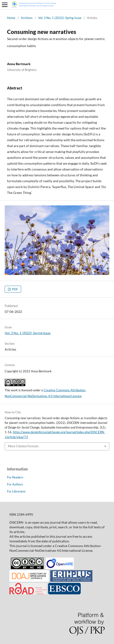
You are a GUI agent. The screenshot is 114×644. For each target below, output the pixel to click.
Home (11, 18)
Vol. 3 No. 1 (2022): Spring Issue (60, 18)
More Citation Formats (23, 446)
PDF (15, 289)
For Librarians (16, 491)
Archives (27, 18)
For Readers (15, 477)
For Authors (15, 484)
